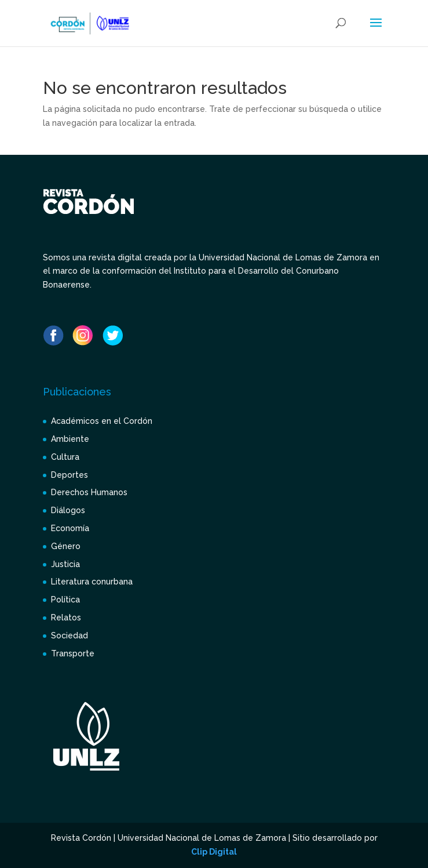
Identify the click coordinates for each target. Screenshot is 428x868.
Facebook (53, 335)
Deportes (69, 475)
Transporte (73, 653)
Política (65, 600)
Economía (70, 528)
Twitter (112, 335)
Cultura (65, 457)
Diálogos (68, 510)
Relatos (66, 618)
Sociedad (69, 635)
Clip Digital (214, 852)
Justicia (65, 564)
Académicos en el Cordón (102, 421)
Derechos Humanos (89, 492)
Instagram (83, 335)
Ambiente (70, 439)
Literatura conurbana (92, 582)
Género (66, 546)
